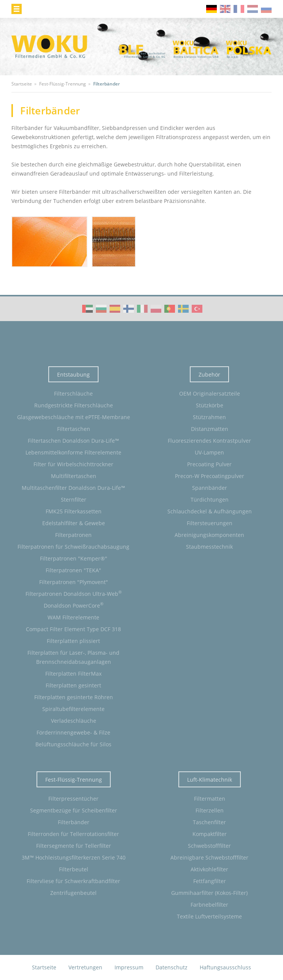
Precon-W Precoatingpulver (210, 476)
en (225, 9)
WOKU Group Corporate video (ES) (115, 309)
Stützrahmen (209, 417)
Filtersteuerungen (210, 523)
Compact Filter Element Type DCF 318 (73, 629)
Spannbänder (210, 488)
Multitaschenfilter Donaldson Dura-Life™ (73, 488)
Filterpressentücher (73, 799)
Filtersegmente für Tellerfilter (74, 846)
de (211, 9)
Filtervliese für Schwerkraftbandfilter (73, 881)
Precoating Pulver (209, 464)
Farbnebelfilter (209, 905)
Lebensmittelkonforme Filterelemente (73, 452)
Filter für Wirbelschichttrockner (73, 464)
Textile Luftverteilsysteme (209, 916)
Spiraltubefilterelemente (73, 709)
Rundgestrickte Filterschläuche (74, 405)
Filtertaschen (74, 429)
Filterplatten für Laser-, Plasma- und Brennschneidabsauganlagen (73, 657)
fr (239, 9)
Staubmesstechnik (209, 547)
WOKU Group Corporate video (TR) (197, 309)
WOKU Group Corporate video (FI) (129, 309)
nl (253, 9)
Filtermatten (210, 799)
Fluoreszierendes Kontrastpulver (209, 441)
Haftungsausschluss (225, 967)
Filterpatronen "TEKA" (73, 570)
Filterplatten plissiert (73, 641)
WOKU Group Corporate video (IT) (142, 309)
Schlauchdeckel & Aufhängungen (210, 511)
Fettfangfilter (210, 881)
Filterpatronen (73, 535)
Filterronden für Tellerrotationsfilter (73, 834)
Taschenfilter (209, 822)
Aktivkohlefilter (209, 869)
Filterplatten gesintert (73, 685)
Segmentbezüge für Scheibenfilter (74, 810)
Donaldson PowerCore (74, 605)
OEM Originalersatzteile (210, 393)
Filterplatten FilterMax (73, 674)
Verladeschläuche (74, 721)
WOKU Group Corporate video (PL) (156, 309)
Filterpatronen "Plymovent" (74, 582)
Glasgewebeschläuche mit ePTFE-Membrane (74, 417)
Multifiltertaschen (74, 476)
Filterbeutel (74, 869)
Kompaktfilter (210, 834)
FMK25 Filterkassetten (74, 511)
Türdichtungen (210, 499)
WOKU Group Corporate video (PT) (170, 309)
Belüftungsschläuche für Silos (73, 744)
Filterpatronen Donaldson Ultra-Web (74, 593)
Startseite (44, 967)
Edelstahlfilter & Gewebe (74, 523)
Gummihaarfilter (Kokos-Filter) (209, 893)
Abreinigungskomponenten (209, 535)
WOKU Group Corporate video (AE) (87, 309)
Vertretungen (85, 967)
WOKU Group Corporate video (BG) (101, 309)
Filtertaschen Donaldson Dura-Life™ (73, 441)
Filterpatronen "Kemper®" (74, 558)
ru (266, 9)
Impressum (129, 967)
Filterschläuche (73, 393)
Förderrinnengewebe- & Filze (73, 732)
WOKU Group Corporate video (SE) (183, 309)
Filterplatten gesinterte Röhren (74, 697)
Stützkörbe (210, 405)
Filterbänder (74, 822)
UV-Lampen (209, 452)
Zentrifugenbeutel (73, 893)
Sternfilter (74, 499)
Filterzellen (210, 810)
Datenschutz (172, 967)
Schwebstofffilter (209, 846)
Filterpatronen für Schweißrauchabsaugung (73, 547)
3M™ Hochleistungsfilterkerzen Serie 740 (74, 857)
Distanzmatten (210, 429)
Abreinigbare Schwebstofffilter (209, 857)
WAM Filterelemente (73, 617)
